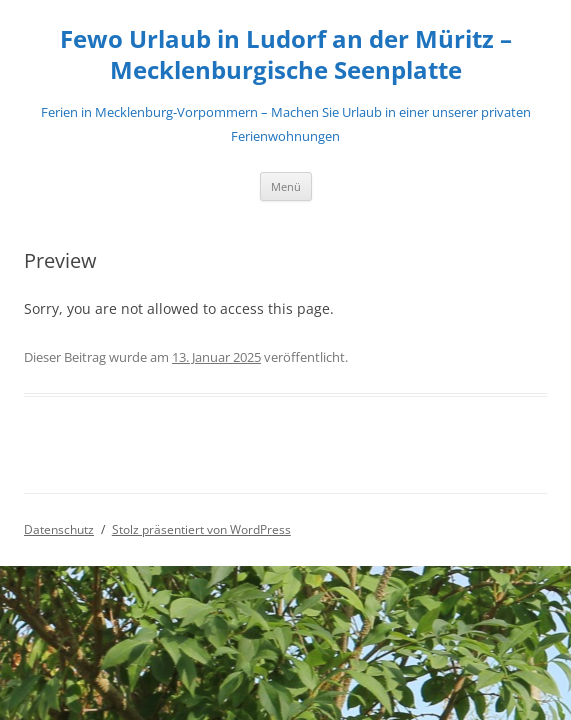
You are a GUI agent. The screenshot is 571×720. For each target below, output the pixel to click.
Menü (286, 186)
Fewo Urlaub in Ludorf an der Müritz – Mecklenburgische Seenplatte (286, 55)
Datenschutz (59, 529)
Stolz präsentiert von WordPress (201, 529)
